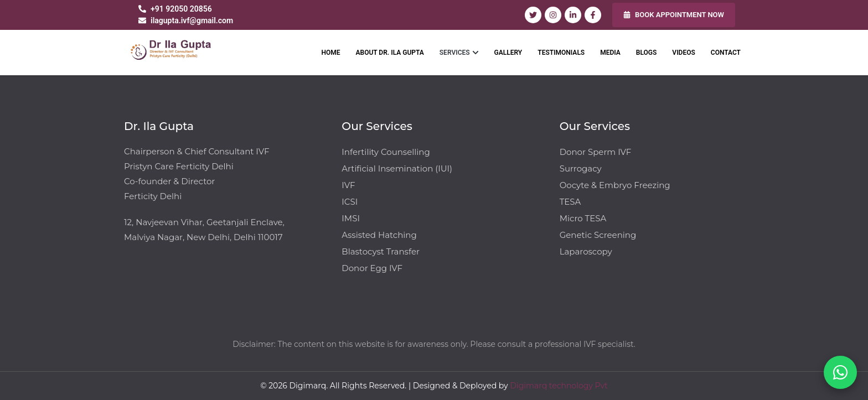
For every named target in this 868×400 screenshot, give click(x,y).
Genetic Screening (598, 235)
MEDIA (610, 53)
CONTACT (726, 53)
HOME (330, 53)
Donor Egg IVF (372, 268)
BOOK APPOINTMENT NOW (674, 15)
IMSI (351, 218)
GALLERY (508, 53)
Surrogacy (581, 168)
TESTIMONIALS (561, 53)
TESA (570, 202)
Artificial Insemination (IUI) (397, 168)
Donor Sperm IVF (596, 152)
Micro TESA (583, 218)
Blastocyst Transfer (381, 251)
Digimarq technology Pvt (559, 386)
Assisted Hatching (379, 235)
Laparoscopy (586, 251)
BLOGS (647, 53)
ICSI (350, 202)
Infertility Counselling (386, 152)
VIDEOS (683, 53)
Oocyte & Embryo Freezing (615, 185)
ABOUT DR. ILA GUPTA (390, 53)
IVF (348, 185)
